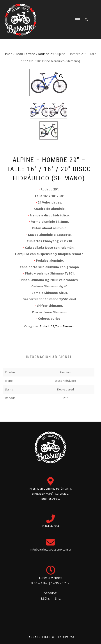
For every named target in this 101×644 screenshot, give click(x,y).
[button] (61, 76)
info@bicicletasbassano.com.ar (51, 549)
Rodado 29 (46, 54)
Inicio (9, 54)
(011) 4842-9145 (50, 526)
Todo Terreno (25, 54)
